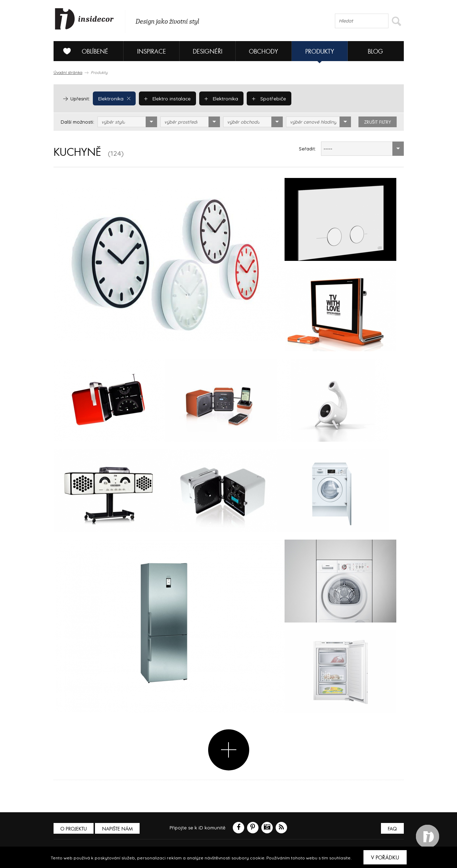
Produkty (320, 52)
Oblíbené (83, 51)
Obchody (263, 52)
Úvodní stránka (68, 73)
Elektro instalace (167, 98)
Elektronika (114, 98)
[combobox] (127, 122)
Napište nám (119, 829)
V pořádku (385, 858)
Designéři (208, 52)
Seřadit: (307, 149)
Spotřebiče (267, 98)
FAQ (392, 829)
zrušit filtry (378, 122)
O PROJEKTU (74, 829)
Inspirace (152, 52)
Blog (375, 52)
